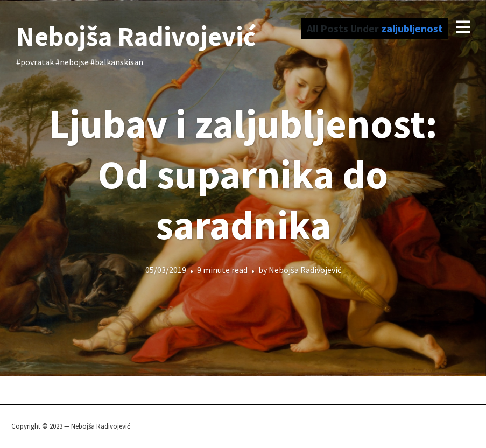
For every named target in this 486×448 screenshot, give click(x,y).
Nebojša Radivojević (136, 36)
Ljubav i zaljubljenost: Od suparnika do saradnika (243, 174)
